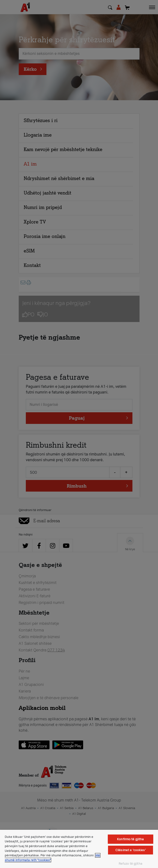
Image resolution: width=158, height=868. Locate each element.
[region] (79, 849)
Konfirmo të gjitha (130, 839)
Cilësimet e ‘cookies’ (131, 850)
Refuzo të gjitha (131, 864)
